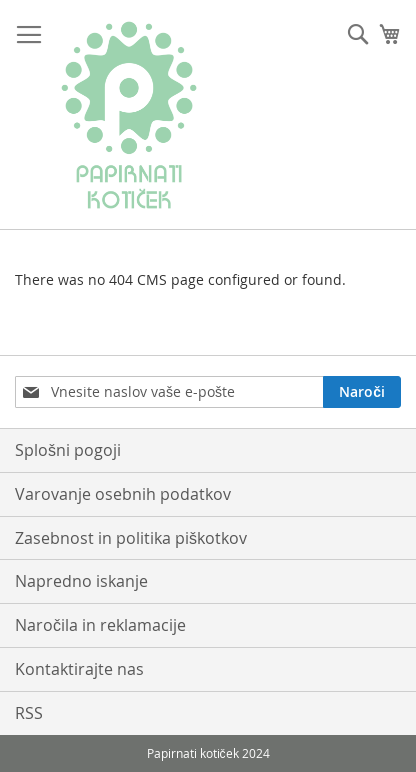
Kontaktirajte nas (79, 669)
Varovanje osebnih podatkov (123, 494)
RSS (29, 713)
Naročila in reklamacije (100, 625)
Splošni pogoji (68, 450)
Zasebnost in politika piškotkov (131, 538)
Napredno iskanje (81, 581)
